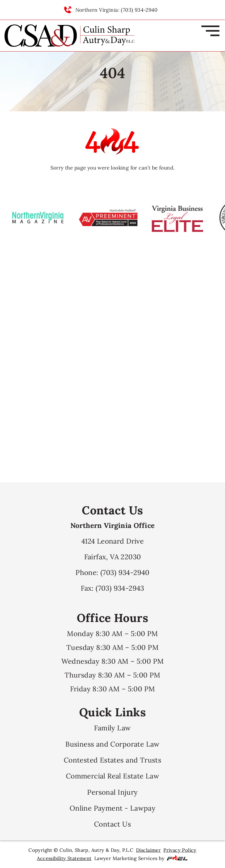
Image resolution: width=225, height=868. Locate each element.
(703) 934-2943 (120, 588)
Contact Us (112, 824)
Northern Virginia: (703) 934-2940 (116, 10)
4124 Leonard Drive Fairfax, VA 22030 (113, 541)
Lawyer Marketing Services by (141, 858)
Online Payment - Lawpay (112, 808)
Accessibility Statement (64, 858)
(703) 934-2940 (125, 572)
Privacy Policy (180, 850)
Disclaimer (148, 850)
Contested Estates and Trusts (112, 760)
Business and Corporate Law (112, 744)
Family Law (112, 728)
